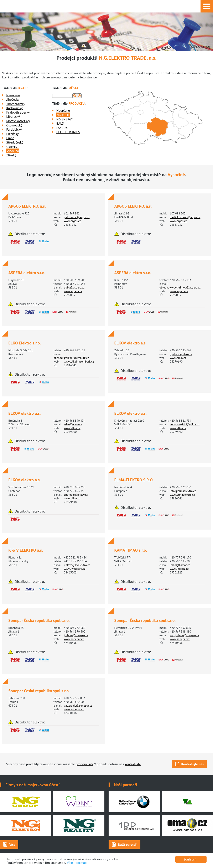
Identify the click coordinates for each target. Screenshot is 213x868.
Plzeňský (12, 134)
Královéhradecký (18, 112)
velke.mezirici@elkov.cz (185, 424)
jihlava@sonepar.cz (76, 635)
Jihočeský (13, 99)
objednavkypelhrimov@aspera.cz (180, 287)
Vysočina (13, 151)
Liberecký (13, 116)
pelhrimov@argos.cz (77, 217)
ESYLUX (62, 128)
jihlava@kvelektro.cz (77, 565)
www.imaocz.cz (179, 569)
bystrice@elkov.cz (181, 354)
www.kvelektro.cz (75, 569)
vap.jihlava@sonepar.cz (185, 635)
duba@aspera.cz (74, 287)
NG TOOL (63, 115)
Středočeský (15, 142)
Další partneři (128, 844)
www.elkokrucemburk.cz (79, 362)
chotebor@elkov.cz (76, 495)
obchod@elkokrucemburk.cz (71, 358)
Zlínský (11, 155)
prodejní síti (84, 764)
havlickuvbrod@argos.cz (185, 217)
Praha (10, 138)
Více (12, 844)
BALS (60, 123)
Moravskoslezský (18, 121)
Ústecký (12, 147)
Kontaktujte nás (193, 764)
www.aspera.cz (73, 291)
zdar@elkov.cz (73, 424)
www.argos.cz (72, 221)
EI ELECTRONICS (68, 132)
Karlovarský (14, 108)
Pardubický (14, 129)
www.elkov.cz (178, 358)
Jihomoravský (16, 104)
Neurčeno (13, 95)
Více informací (77, 863)
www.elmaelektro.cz (182, 495)
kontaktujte (133, 764)
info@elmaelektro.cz (183, 491)
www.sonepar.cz (74, 639)
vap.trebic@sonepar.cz (78, 706)
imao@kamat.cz (180, 565)
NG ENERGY (65, 119)
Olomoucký (14, 125)
